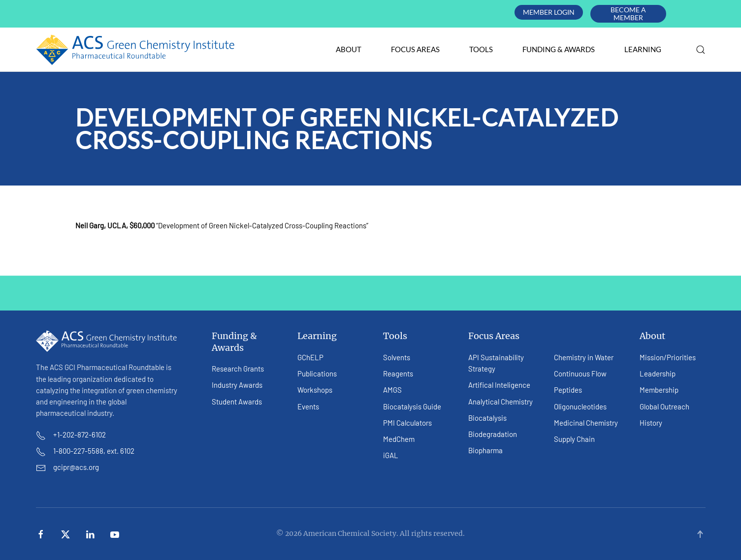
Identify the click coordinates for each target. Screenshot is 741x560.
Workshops (315, 390)
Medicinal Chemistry (586, 423)
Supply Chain (574, 439)
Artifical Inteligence (499, 385)
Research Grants (238, 369)
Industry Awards (237, 385)
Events (308, 406)
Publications (317, 373)
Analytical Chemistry (500, 402)
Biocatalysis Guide (412, 406)
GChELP (310, 357)
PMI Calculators (407, 423)
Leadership (658, 373)
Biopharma (485, 450)
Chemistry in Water (584, 357)
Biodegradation (493, 434)
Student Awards (237, 402)
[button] (701, 50)
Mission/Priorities (668, 357)
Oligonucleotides (580, 406)
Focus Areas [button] (415, 49)
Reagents (398, 373)
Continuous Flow (580, 373)
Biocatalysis (487, 418)
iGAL (391, 455)
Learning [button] (643, 49)
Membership (659, 390)
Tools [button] (481, 49)
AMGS (392, 390)
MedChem (399, 439)
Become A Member (628, 14)
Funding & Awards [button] (559, 49)
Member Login (549, 12)
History (651, 423)
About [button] (349, 49)
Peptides (568, 390)
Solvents (397, 357)
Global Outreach (664, 406)
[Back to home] (136, 50)
